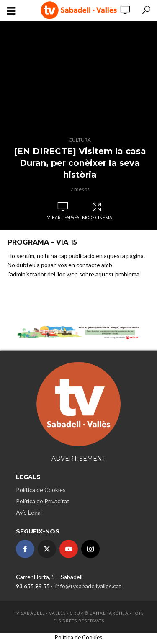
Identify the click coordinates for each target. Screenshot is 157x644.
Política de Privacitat (43, 501)
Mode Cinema (97, 211)
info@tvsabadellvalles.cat (88, 586)
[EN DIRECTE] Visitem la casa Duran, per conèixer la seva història (80, 163)
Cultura (80, 140)
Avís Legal (29, 512)
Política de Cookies (41, 490)
